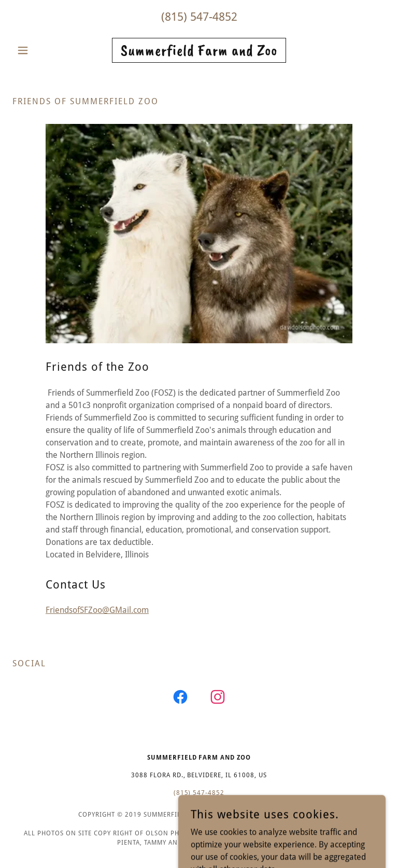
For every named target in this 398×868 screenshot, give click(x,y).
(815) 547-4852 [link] (199, 17)
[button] (40, 50)
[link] (199, 53)
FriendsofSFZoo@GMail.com (97, 610)
